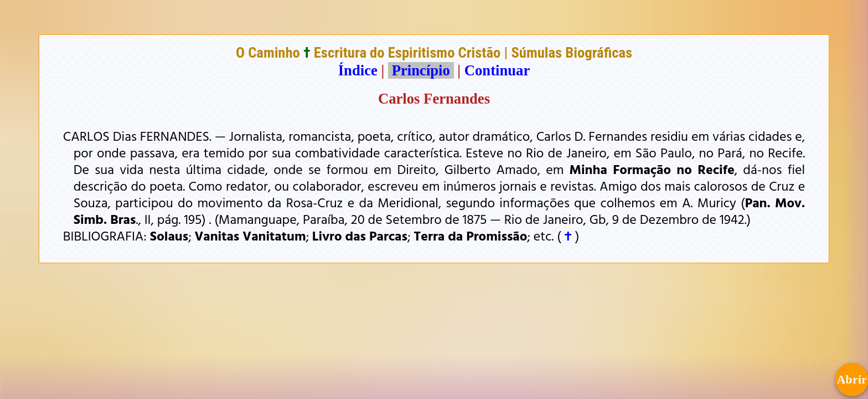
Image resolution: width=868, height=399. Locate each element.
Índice (358, 70)
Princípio (421, 70)
